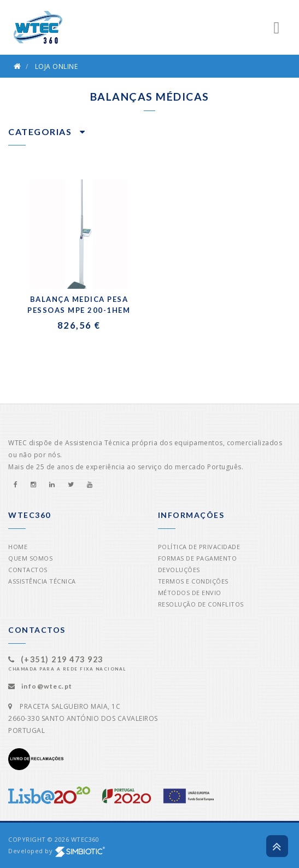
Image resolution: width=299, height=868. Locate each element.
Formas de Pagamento (198, 558)
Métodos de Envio (190, 593)
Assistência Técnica (42, 581)
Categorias (47, 132)
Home (18, 547)
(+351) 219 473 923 (62, 659)
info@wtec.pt (47, 686)
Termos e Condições (193, 581)
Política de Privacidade (199, 547)
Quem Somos (30, 558)
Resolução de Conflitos (201, 604)
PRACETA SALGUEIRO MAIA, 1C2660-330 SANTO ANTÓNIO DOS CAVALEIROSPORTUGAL (83, 718)
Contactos (28, 570)
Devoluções (179, 570)
